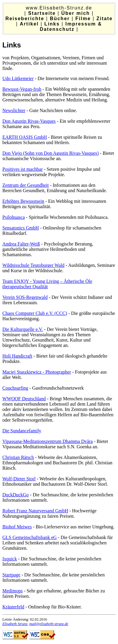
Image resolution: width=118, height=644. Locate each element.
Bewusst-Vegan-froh (22, 89)
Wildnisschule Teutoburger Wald (33, 265)
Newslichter (14, 110)
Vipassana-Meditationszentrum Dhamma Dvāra (48, 441)
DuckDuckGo (16, 495)
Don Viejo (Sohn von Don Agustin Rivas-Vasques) (51, 153)
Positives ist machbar (23, 169)
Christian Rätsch (18, 457)
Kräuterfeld (13, 607)
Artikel (29, 24)
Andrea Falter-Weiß (21, 244)
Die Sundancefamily (22, 431)
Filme (83, 19)
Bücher (60, 19)
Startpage (11, 575)
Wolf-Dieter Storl (19, 479)
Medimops (12, 591)
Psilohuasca (14, 217)
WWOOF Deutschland (24, 399)
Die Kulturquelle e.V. (23, 329)
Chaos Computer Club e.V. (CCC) (35, 313)
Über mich (76, 13)
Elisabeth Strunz (15, 624)
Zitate (105, 19)
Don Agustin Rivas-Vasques (29, 121)
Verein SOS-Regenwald (25, 297)
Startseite (42, 13)
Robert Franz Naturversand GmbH (35, 511)
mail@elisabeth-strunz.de (49, 624)
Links (52, 24)
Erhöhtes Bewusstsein (23, 201)
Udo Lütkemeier (18, 78)
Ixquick (10, 559)
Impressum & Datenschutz (71, 27)
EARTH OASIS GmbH (25, 137)
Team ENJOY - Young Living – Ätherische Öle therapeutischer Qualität (47, 284)
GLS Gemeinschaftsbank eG (29, 537)
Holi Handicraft (17, 356)
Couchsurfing (15, 388)
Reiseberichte (25, 19)
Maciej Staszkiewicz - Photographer (37, 372)
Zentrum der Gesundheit (25, 185)
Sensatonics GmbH (21, 228)
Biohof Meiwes (17, 527)
